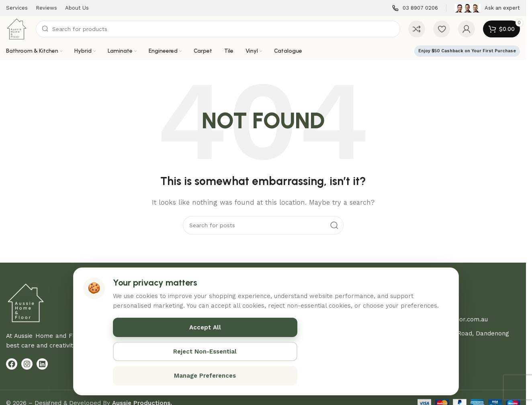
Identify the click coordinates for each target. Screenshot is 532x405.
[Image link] (26, 302)
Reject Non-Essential (219, 376)
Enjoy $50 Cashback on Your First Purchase (467, 51)
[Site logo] (17, 29)
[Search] (218, 29)
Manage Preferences (306, 376)
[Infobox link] (415, 8)
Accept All (143, 376)
